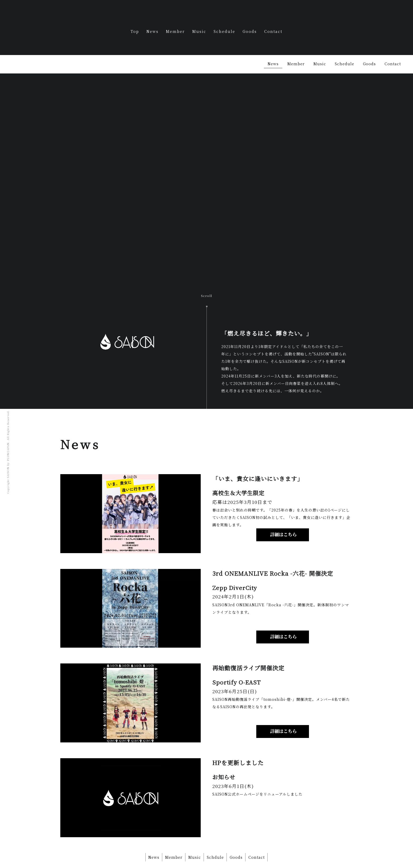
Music (199, 31)
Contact (273, 31)
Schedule (224, 31)
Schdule (216, 838)
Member (175, 31)
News (153, 31)
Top (135, 31)
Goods (250, 31)
